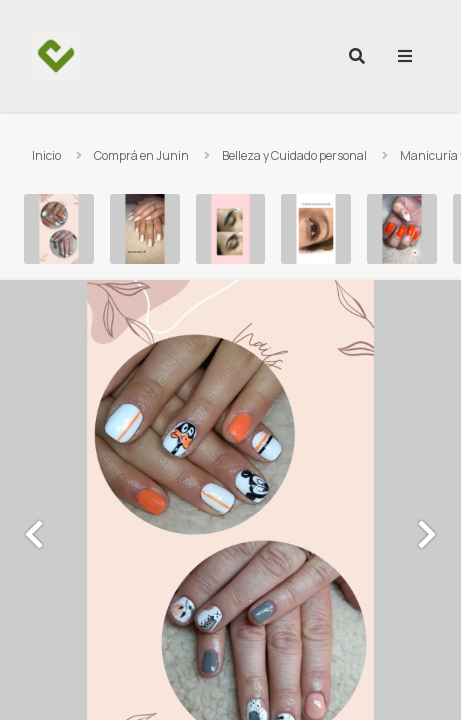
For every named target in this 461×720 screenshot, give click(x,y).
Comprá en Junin (141, 155)
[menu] (405, 56)
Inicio (46, 155)
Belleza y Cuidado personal (294, 155)
